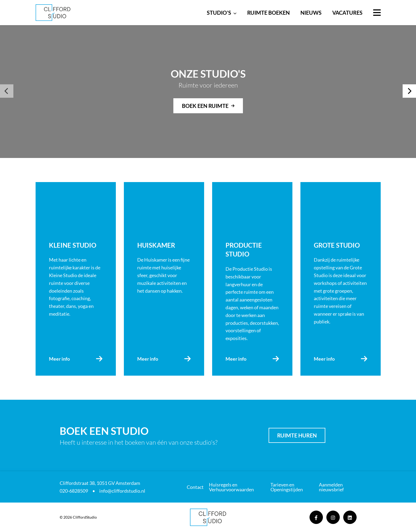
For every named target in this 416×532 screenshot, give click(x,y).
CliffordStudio (85, 517)
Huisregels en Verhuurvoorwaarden (231, 487)
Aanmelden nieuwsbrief (331, 487)
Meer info (59, 359)
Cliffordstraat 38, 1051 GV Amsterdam (100, 483)
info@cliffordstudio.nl (122, 491)
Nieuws (311, 13)
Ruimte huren (297, 435)
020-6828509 (74, 491)
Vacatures (347, 13)
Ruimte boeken (268, 13)
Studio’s (219, 13)
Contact (195, 487)
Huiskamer (156, 245)
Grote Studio (337, 245)
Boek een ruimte (205, 106)
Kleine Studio (73, 245)
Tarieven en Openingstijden (287, 487)
